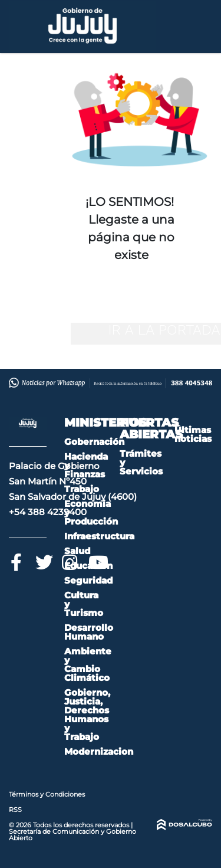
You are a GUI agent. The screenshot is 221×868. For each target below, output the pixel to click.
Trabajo (82, 489)
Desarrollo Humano (89, 632)
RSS (15, 810)
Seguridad (88, 580)
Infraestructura (99, 536)
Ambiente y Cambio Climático (88, 664)
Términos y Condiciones (47, 794)
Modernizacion (99, 751)
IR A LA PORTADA (164, 330)
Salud (77, 551)
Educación (88, 566)
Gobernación (94, 442)
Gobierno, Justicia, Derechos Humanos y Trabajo (87, 715)
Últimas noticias (193, 434)
